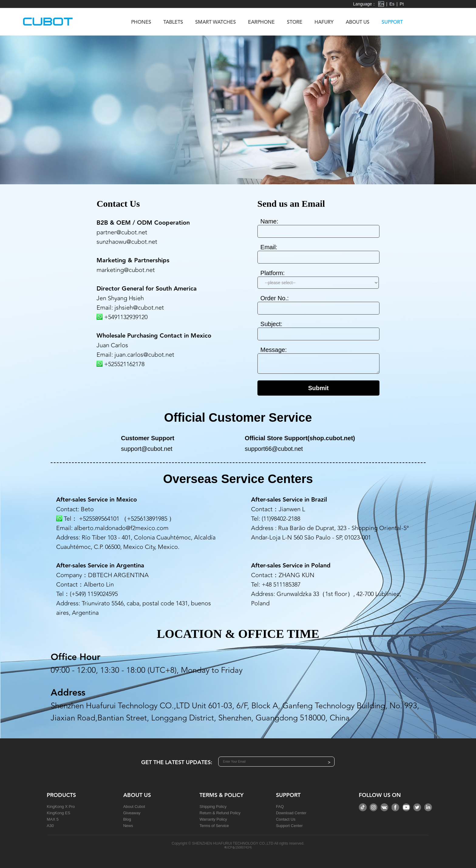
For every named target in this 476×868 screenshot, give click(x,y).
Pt (402, 4)
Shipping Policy (213, 807)
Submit (318, 388)
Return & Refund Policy (220, 813)
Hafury (324, 22)
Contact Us (286, 819)
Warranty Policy (213, 819)
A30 (50, 826)
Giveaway (132, 813)
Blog (127, 819)
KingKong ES (58, 813)
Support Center (289, 826)
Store (295, 22)
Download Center (291, 813)
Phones (141, 22)
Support (392, 22)
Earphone (261, 22)
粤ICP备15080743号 (238, 848)
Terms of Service (214, 826)
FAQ (280, 807)
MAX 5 (53, 819)
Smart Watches (216, 22)
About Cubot (134, 807)
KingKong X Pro (61, 807)
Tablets (173, 22)
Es (392, 4)
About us (358, 22)
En (381, 4)
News (128, 826)
